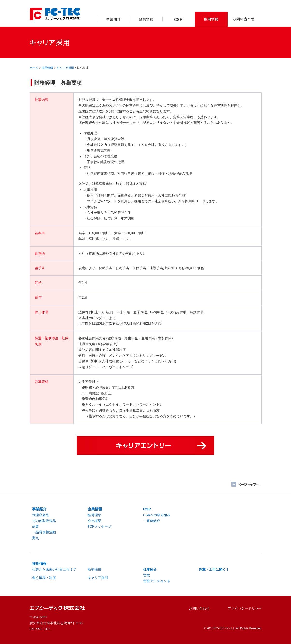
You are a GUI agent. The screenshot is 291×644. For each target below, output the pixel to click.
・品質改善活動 (44, 532)
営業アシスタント (157, 581)
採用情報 (211, 19)
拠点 (35, 538)
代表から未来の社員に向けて (54, 569)
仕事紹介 (150, 569)
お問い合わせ (244, 19)
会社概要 (94, 521)
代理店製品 (41, 515)
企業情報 (146, 19)
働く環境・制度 (44, 578)
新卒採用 (94, 569)
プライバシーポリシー (245, 608)
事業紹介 (114, 19)
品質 (35, 526)
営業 (147, 575)
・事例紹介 (152, 521)
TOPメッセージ (100, 526)
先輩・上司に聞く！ (214, 569)
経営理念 (94, 515)
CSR (179, 19)
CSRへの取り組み (157, 515)
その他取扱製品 (44, 521)
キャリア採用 (65, 68)
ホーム (34, 68)
